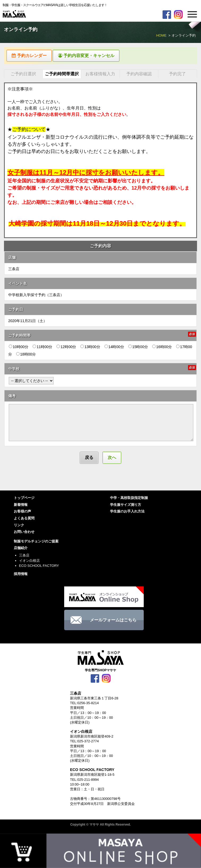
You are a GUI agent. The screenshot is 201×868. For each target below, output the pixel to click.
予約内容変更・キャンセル (91, 56)
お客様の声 (22, 512)
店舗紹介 (21, 549)
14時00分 (114, 348)
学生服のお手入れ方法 (127, 512)
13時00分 (90, 348)
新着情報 (21, 505)
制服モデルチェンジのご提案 (36, 542)
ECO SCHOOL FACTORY (39, 566)
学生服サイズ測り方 (126, 505)
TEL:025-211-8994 (84, 780)
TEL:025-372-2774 (84, 742)
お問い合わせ (24, 532)
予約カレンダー (31, 56)
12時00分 (66, 348)
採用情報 (21, 575)
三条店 (24, 556)
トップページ (24, 499)
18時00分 (26, 355)
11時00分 (42, 348)
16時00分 (162, 348)
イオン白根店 (29, 561)
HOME (161, 35)
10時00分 (19, 348)
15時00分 (138, 348)
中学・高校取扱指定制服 (129, 499)
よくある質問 (24, 519)
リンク (19, 526)
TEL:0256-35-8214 (84, 704)
